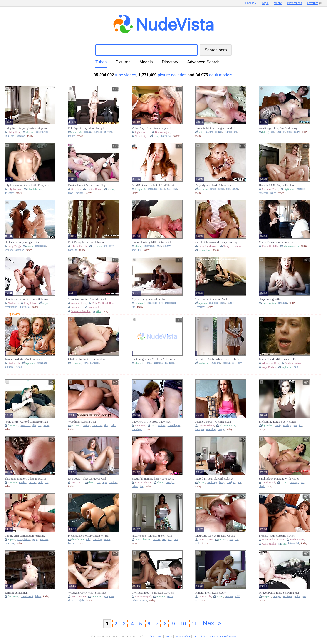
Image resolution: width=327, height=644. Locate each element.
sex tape (287, 596)
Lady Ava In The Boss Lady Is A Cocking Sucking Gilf (151, 422)
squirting (211, 429)
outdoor (20, 250)
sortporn (203, 189)
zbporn (30, 132)
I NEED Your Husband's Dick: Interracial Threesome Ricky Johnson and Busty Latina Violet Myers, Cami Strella (281, 536)
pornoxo (97, 246)
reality (71, 136)
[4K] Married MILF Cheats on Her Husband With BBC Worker (89, 536)
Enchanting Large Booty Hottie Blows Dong (277, 422)
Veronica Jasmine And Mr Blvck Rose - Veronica (87, 299)
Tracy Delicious (232, 246)
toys (175, 189)
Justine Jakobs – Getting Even (213, 421)
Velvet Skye (141, 136)
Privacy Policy (183, 637)
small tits (9, 136)
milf (159, 246)
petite (213, 189)
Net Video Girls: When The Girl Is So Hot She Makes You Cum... (218, 359)
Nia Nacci (13, 303)
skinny (167, 246)
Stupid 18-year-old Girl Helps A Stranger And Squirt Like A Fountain (217, 479)
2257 (160, 637)
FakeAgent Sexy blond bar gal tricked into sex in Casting (86, 128)
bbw (289, 132)
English (250, 3)
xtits (201, 132)
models (146, 62)
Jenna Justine (79, 597)
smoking (283, 303)
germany (200, 307)
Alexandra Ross (271, 363)
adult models (221, 75)
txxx (156, 136)
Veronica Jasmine (81, 311)
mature (209, 132)
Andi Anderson (143, 482)
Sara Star (76, 189)
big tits (228, 132)
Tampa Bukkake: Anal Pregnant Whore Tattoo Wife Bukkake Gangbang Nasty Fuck (23, 359)
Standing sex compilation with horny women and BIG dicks (26, 299)
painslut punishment (16, 593)
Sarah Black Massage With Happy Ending (279, 479)
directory (170, 62)
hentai (71, 543)
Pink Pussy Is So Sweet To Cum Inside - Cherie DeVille (87, 242)
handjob (21, 136)
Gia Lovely (14, 363)
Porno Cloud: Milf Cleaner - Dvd (279, 359)
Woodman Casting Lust (82, 421)
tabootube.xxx (35, 189)
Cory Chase (30, 303)
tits (235, 132)
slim (70, 600)
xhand (138, 246)
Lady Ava (140, 425)
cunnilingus (174, 425)
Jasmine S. (77, 307)
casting (88, 132)
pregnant (42, 363)
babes (221, 189)
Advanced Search (203, 62)
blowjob (79, 600)
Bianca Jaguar (163, 132)
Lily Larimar (15, 189)
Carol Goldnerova (208, 246)
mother (301, 189)
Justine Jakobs (206, 425)
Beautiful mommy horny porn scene (153, 479)
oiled (162, 189)
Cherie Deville (79, 246)
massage (294, 482)
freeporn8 (140, 189)
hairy (297, 132)
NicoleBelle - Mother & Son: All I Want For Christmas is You (152, 536)
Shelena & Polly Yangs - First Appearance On (22, 242)
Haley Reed (14, 132)
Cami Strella (269, 544)
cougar (219, 132)
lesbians (79, 193)
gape (35, 539)
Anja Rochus (269, 367)
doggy (221, 429)
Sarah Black (269, 482)
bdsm (38, 596)
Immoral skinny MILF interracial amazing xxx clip (151, 242)
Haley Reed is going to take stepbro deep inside (26, 128)
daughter (9, 193)
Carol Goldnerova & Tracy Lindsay (216, 242)
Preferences (295, 3)
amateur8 (76, 132)
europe (144, 600)
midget (277, 596)
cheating (97, 539)
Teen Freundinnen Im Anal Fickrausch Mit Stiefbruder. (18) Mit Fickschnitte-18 (217, 299)
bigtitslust (289, 189)
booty (278, 425)
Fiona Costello (270, 246)
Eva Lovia (77, 482)
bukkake (9, 367)
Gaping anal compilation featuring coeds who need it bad (25, 536)
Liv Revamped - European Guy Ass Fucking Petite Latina (153, 593)
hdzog (265, 132)
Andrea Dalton (293, 363)
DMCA (169, 637)
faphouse (30, 363)
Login (265, 3)
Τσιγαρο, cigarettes (270, 299)
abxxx (111, 189)
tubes (101, 62)
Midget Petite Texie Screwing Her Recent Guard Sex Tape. (279, 593)
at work (108, 132)
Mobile (278, 3)
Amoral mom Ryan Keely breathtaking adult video (211, 593)
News (212, 637)
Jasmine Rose (79, 303)
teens (223, 303)
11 (194, 624)
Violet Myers (297, 540)
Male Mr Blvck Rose (103, 303)
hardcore (264, 193)
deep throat (42, 132)
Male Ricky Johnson (273, 540)
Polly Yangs (14, 246)
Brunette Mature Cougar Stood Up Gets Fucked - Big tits (216, 128)
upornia (203, 303)
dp (105, 246)
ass (272, 132)
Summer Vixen (270, 189)
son (164, 539)
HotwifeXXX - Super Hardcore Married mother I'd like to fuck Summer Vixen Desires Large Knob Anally (280, 185)
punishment (27, 596)
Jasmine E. (94, 307)
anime (107, 539)
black (262, 486)
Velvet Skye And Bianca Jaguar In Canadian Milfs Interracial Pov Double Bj (152, 128)
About (152, 637)
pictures (123, 62)
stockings (137, 429)
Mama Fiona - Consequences (276, 242)
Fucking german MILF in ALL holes (153, 359)
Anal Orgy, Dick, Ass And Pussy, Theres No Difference (278, 128)
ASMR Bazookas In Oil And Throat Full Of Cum (153, 185)
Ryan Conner (206, 540)
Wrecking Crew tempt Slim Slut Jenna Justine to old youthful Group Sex (89, 593)
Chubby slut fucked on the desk (87, 359)
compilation (11, 307)
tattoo (231, 303)
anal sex (281, 132)
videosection (269, 303)
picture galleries (172, 75)
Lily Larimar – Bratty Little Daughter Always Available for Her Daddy (27, 185)
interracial (166, 136)
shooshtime (205, 250)
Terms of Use (200, 637)
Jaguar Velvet (142, 132)
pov (228, 189)
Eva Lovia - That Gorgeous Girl (87, 479)
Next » (212, 623)
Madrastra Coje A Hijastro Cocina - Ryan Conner (216, 536)
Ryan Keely (205, 597)
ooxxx (30, 246)
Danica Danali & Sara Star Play (87, 185)
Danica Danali (94, 189)
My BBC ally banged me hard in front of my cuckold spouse (151, 299)
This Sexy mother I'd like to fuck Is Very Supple (25, 479)
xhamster (76, 363)
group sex (109, 596)
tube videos (126, 75)
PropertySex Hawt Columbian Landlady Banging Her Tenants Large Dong (218, 185)
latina (235, 189)
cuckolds (152, 303)
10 (183, 624)
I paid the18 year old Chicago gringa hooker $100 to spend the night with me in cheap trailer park (26, 422)
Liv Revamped (143, 597)
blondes (98, 132)
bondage (73, 250)
